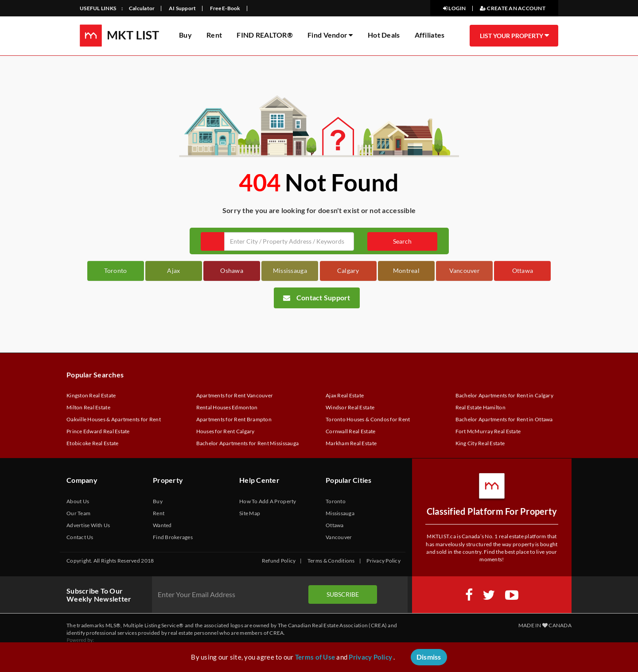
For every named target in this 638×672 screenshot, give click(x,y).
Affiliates (430, 35)
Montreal (406, 270)
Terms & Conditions (331, 561)
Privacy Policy (383, 561)
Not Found (342, 182)
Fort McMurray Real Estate (488, 431)
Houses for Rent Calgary (226, 431)
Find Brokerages (173, 537)
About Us (78, 501)
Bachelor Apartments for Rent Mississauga (248, 443)
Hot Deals (384, 35)
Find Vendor (330, 35)
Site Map (250, 513)
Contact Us (80, 537)
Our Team (78, 513)
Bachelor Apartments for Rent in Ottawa (504, 419)
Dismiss (429, 657)
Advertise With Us (88, 525)
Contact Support (317, 297)
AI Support (183, 8)
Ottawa (523, 270)
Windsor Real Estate (350, 407)
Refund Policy (279, 561)
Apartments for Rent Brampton (234, 419)
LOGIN (455, 8)
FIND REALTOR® (265, 35)
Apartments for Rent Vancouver (235, 395)
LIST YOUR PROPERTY (514, 35)
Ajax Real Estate (345, 395)
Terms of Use (315, 657)
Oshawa (232, 270)
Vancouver (465, 270)
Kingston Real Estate (91, 395)
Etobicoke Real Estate (93, 443)
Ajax (173, 270)
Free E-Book (225, 8)
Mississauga (290, 270)
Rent (214, 35)
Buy (185, 35)
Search (402, 241)
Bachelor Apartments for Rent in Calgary (504, 395)
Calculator (142, 8)
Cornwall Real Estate (350, 431)
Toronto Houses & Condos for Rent (368, 419)
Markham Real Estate (351, 443)
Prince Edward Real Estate (98, 431)
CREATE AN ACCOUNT (513, 8)
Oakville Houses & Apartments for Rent (114, 419)
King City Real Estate (480, 443)
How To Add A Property (268, 501)
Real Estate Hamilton (480, 407)
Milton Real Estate (88, 407)
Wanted (162, 525)
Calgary (348, 270)
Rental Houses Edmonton (227, 407)
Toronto (116, 270)
